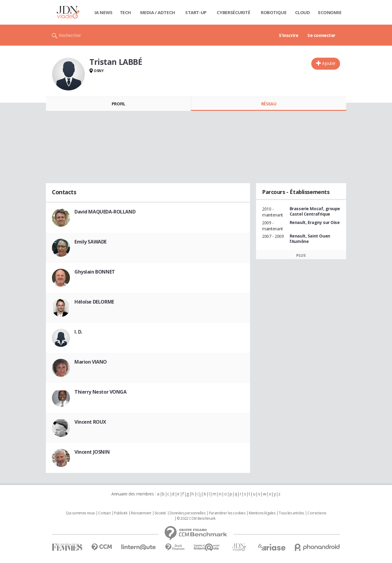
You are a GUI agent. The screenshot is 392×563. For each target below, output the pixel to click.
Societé (160, 513)
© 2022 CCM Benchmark (196, 519)
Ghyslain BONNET (95, 272)
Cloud (303, 12)
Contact (104, 513)
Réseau (269, 104)
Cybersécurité (234, 12)
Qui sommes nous (80, 513)
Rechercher (70, 35)
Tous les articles (291, 513)
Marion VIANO (91, 362)
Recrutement (141, 513)
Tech (125, 12)
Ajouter (329, 63)
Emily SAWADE (90, 242)
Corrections (317, 513)
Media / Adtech (158, 12)
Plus (301, 255)
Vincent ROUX (90, 422)
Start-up (196, 12)
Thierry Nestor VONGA (101, 392)
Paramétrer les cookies (227, 513)
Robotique (274, 12)
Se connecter (321, 35)
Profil (118, 104)
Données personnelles (188, 513)
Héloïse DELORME (94, 302)
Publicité (121, 513)
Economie (330, 12)
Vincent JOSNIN (92, 452)
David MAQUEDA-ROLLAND (105, 212)
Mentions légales (262, 513)
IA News (104, 12)
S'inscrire (289, 35)
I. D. (78, 332)
